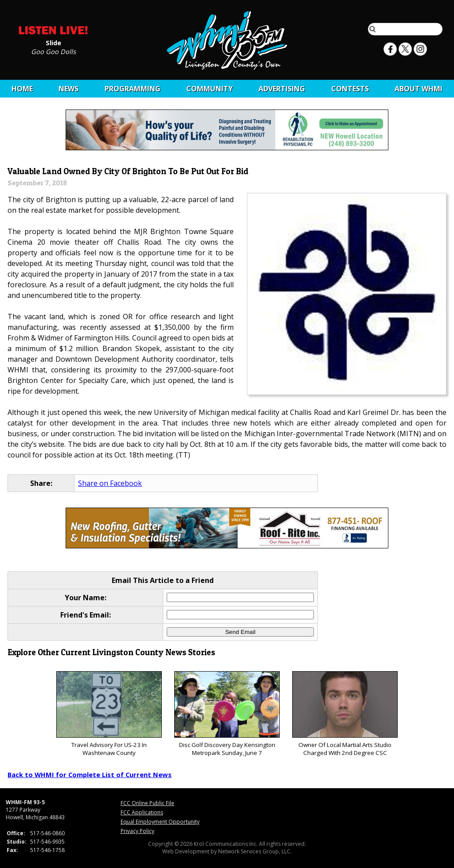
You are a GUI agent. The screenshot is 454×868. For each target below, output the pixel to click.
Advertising (282, 89)
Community (209, 89)
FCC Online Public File (147, 803)
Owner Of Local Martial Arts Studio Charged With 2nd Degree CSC (345, 714)
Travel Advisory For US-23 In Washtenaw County (109, 714)
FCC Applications (142, 812)
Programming (133, 89)
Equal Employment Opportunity (160, 822)
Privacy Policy (137, 831)
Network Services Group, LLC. (255, 851)
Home (22, 89)
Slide (53, 42)
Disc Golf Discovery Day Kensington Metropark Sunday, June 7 (227, 714)
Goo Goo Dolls (53, 51)
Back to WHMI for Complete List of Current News (90, 774)
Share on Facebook (110, 483)
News (68, 89)
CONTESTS (350, 89)
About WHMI (419, 89)
